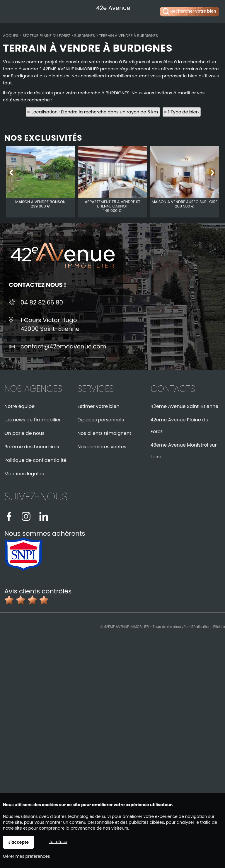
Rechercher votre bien (189, 12)
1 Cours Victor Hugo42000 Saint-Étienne (50, 324)
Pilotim (219, 627)
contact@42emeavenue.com (63, 346)
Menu (11, 10)
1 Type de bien (184, 112)
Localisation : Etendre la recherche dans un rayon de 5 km (95, 112)
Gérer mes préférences (27, 856)
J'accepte (18, 842)
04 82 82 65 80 (42, 302)
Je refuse (58, 842)
